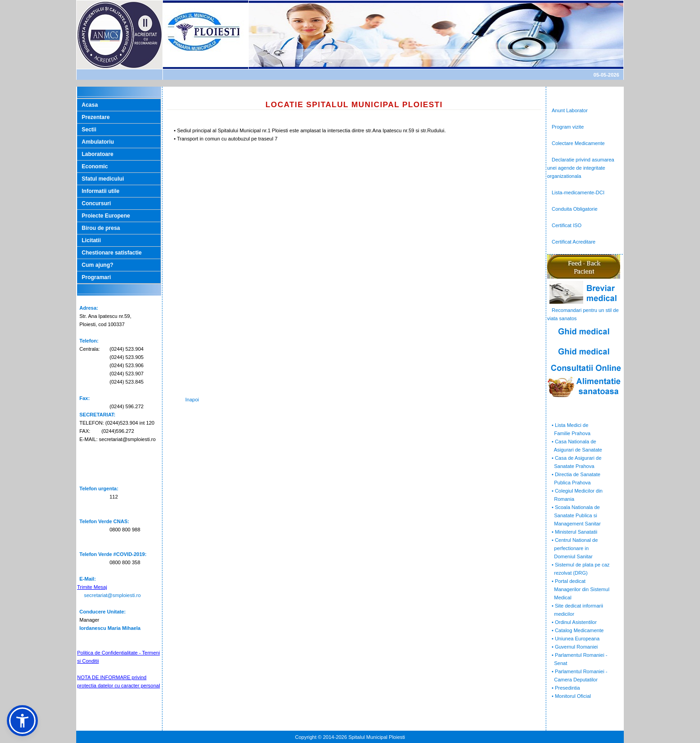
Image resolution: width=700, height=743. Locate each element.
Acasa (90, 105)
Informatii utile (101, 191)
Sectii (89, 130)
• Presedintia (566, 688)
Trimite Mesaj (92, 587)
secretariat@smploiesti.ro (112, 595)
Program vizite (568, 127)
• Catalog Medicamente (578, 630)
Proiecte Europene (106, 216)
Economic (95, 166)
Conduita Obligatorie (575, 209)
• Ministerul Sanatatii (575, 532)
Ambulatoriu (98, 142)
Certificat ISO (567, 225)
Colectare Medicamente (578, 143)
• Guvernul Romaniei (575, 647)
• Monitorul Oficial (571, 696)
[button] (22, 721)
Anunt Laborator (570, 110)
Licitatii (91, 240)
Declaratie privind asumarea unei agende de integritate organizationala (581, 168)
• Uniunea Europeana (576, 639)
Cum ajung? (97, 265)
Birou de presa (101, 228)
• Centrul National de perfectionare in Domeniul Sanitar (572, 548)
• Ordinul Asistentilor (574, 622)
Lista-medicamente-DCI (578, 192)
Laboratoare (97, 154)
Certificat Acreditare (574, 242)
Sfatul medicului (103, 179)
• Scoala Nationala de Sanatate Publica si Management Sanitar (574, 515)
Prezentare (96, 117)
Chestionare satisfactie (112, 253)
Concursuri (96, 203)
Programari (96, 277)
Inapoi (192, 400)
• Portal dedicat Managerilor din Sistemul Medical (578, 589)
